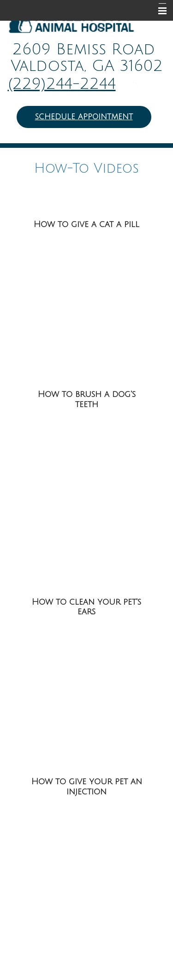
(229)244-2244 (62, 84)
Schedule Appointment (84, 117)
